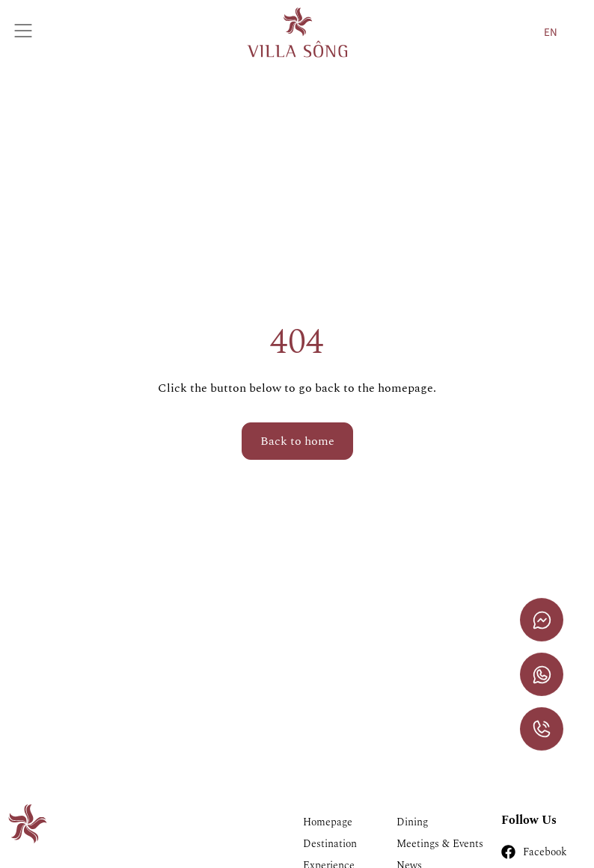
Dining (412, 822)
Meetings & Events (440, 844)
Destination (330, 844)
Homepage (328, 822)
